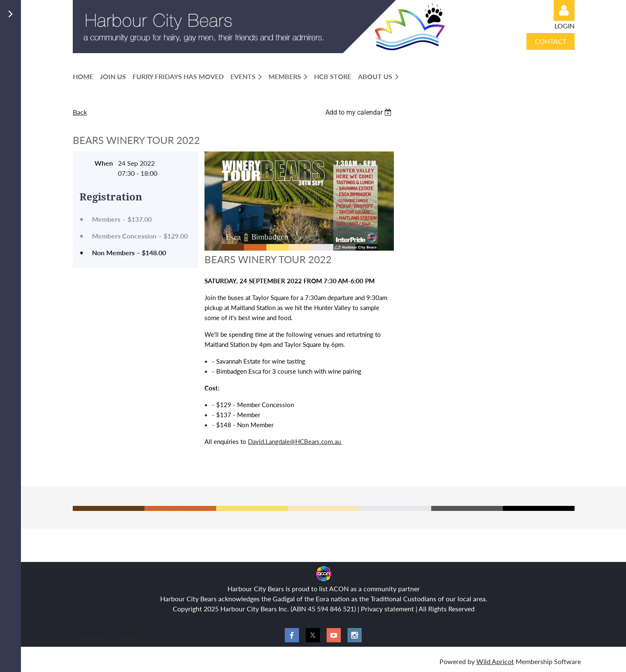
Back (80, 112)
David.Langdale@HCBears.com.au (295, 441)
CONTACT (551, 41)
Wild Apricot (495, 661)
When (104, 163)
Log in (564, 10)
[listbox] (360, 112)
